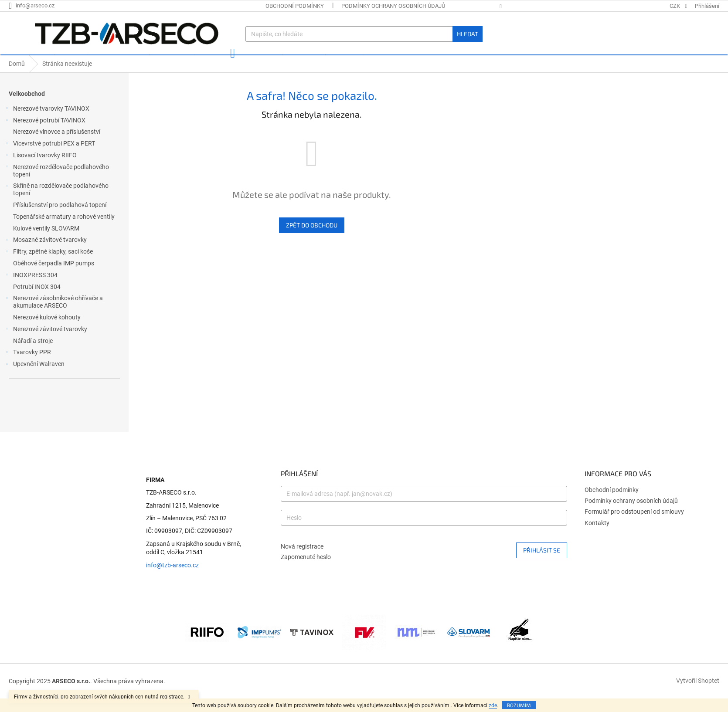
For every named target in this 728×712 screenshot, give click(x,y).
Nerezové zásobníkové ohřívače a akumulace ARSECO (54, 315)
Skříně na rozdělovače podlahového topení (56, 202)
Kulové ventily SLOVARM (47, 241)
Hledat (468, 34)
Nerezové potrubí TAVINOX (45, 135)
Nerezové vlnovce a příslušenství (57, 145)
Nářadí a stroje (34, 353)
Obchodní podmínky (295, 6)
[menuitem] (27, 61)
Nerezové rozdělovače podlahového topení (57, 184)
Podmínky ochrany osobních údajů (393, 6)
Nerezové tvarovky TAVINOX (47, 123)
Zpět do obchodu (312, 238)
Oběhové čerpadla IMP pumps (54, 276)
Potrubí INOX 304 (37, 300)
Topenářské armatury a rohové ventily (65, 230)
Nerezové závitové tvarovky (46, 343)
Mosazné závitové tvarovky (46, 254)
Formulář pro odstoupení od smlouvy (634, 525)
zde (493, 705)
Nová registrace (302, 559)
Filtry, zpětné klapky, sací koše (49, 266)
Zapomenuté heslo (306, 570)
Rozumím (519, 705)
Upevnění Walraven (34, 378)
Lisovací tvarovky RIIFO (41, 170)
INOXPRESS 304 (31, 289)
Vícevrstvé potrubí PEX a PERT (50, 158)
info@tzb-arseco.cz (172, 578)
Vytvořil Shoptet (698, 694)
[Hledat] (364, 34)
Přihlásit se (542, 563)
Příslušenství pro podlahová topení (60, 218)
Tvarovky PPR (28, 366)
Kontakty (597, 536)
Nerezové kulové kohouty (48, 330)
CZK (675, 6)
